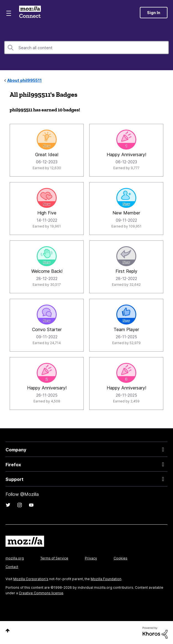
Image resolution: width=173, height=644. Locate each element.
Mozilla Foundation (106, 579)
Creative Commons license (41, 593)
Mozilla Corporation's (31, 579)
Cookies (120, 558)
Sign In (154, 13)
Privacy (91, 558)
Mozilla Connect (30, 12)
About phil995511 (24, 80)
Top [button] (8, 631)
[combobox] (86, 48)
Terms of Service (54, 558)
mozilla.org (15, 558)
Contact (12, 567)
